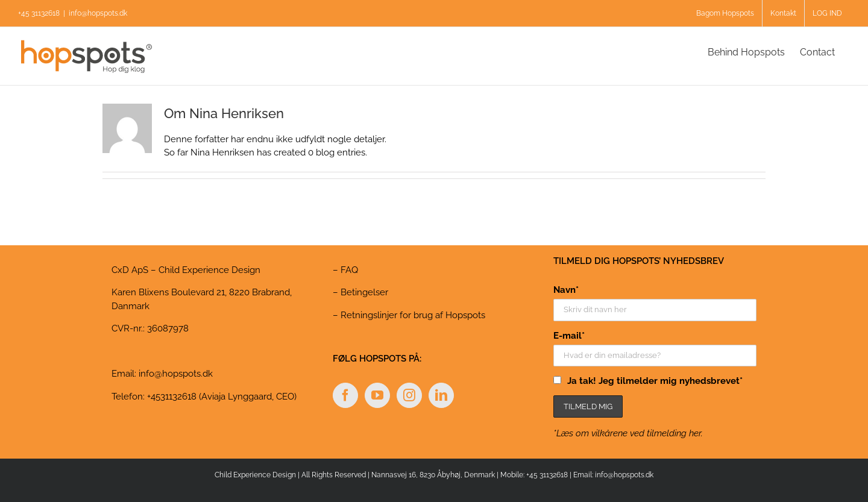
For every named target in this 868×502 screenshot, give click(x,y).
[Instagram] (409, 395)
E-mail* (569, 336)
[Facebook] (345, 395)
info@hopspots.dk (98, 13)
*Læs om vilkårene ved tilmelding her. (628, 433)
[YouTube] (377, 395)
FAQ (349, 270)
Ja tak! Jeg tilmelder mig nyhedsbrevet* (655, 381)
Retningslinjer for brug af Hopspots (413, 315)
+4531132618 (172, 397)
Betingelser (364, 292)
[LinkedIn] (441, 395)
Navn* (566, 290)
